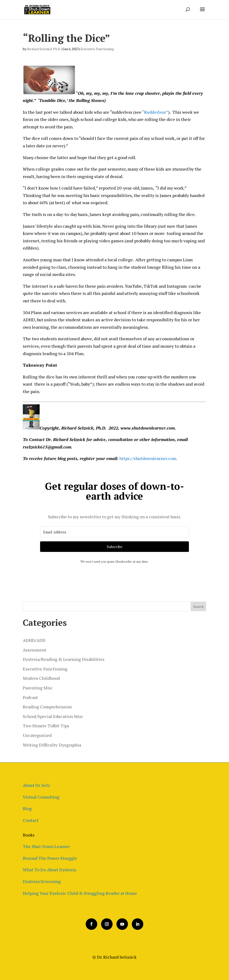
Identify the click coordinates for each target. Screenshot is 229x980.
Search (198, 607)
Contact (31, 820)
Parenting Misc (38, 688)
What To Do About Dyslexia (49, 870)
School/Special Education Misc (53, 716)
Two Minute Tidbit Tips (46, 726)
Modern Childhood (41, 678)
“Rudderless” (155, 112)
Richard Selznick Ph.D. (44, 49)
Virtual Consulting (41, 797)
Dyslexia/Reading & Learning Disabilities (64, 659)
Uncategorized (37, 735)
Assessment (35, 650)
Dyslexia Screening (42, 881)
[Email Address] (114, 532)
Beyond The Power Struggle (50, 858)
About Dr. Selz (36, 785)
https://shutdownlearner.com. (148, 458)
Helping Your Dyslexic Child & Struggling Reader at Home (80, 893)
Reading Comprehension (47, 707)
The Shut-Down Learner (46, 846)
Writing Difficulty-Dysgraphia (52, 745)
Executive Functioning (97, 49)
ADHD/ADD (34, 640)
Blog (27, 808)
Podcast (30, 697)
